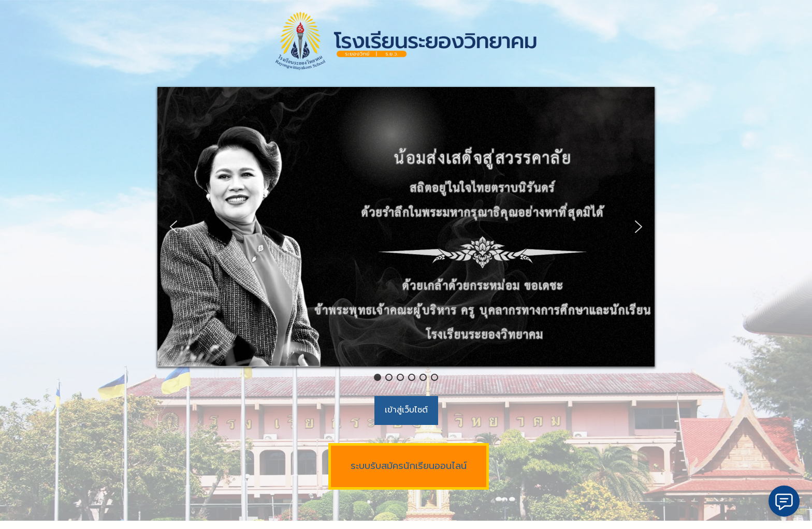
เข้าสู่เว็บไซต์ (406, 410)
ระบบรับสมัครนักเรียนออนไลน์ (409, 466)
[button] (173, 227)
